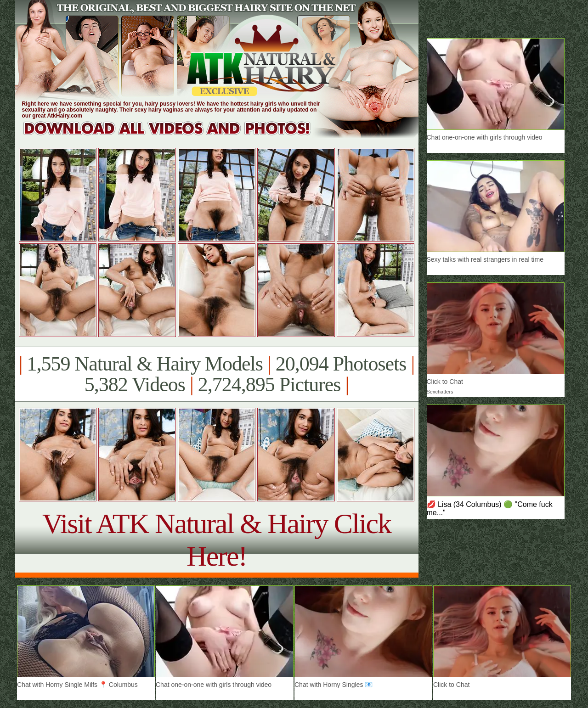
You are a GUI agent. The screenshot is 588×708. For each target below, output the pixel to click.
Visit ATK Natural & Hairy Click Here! (217, 540)
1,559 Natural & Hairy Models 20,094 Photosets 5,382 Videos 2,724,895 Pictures (217, 374)
